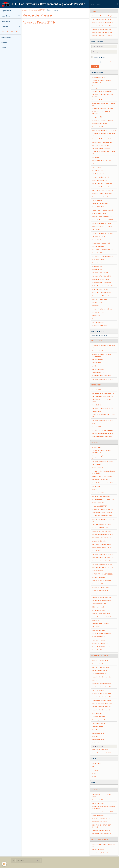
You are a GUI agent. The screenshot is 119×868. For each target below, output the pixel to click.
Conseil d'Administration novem (102, 193)
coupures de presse (99, 640)
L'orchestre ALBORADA (100, 299)
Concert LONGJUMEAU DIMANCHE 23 (104, 845)
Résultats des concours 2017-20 (103, 220)
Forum (4, 48)
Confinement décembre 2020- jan (103, 561)
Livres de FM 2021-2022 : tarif (102, 160)
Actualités (5, 26)
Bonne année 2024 (98, 127)
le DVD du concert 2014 (100, 643)
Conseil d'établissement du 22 (102, 187)
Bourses (95, 319)
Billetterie (96, 306)
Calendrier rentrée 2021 (100, 180)
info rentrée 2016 (98, 253)
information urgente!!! (100, 577)
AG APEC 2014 (97, 302)
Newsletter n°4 (97, 269)
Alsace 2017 (96, 620)
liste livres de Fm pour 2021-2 (102, 548)
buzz (94, 423)
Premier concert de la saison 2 (102, 29)
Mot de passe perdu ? (106, 62)
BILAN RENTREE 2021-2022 (101, 145)
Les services (6, 21)
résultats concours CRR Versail (102, 36)
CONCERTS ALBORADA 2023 (102, 516)
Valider (95, 67)
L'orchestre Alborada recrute (101, 480)
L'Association (6, 16)
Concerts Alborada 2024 (100, 660)
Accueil (25, 10)
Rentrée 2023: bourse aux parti (102, 390)
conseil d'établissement (100, 325)
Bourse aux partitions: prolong (102, 544)
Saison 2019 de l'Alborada (100, 590)
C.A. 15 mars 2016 (98, 259)
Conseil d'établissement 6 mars (102, 223)
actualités (97, 447)
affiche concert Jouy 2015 (101, 273)
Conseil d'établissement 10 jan (102, 100)
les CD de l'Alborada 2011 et (101, 647)
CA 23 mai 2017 (97, 240)
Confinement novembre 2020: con (103, 567)
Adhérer (95, 366)
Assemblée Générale (99, 541)
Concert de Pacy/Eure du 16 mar (103, 703)
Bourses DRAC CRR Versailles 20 (103, 190)
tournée (95, 594)
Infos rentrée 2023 (98, 373)
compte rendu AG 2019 (100, 213)
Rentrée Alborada (98, 571)
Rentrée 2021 (97, 427)
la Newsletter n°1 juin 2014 (101, 289)
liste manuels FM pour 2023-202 (102, 142)
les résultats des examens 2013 (102, 292)
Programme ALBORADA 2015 (102, 276)
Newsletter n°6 (97, 263)
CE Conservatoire (98, 322)
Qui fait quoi (96, 316)
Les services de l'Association (101, 296)
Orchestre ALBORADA (100, 506)
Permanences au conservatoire (102, 564)
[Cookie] (4, 864)
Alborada (95, 164)
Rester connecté (98, 57)
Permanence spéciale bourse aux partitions (103, 95)
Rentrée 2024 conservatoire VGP (103, 396)
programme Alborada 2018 (101, 610)
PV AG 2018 (96, 230)
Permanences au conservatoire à (103, 379)
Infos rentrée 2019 (98, 584)
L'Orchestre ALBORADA (10, 32)
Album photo (96, 763)
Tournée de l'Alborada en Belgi (102, 16)
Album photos (6, 37)
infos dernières (97, 713)
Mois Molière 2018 (98, 607)
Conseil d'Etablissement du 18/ (102, 309)
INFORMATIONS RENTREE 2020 (103, 430)
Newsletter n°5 (97, 266)
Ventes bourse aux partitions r (102, 19)
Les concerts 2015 (98, 733)
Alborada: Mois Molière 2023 (101, 496)
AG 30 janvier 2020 (98, 174)
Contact (4, 42)
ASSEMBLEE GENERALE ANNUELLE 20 (104, 104)
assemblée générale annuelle (102, 600)
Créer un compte (96, 62)
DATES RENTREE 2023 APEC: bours (104, 376)
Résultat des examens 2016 (101, 243)
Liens (94, 777)
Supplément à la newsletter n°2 (102, 283)
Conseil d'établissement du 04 (102, 139)
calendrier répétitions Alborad (102, 684)
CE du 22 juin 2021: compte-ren (102, 184)
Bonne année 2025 (98, 359)
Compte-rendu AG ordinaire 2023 (103, 91)
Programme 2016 (98, 726)
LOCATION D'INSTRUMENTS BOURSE (102, 113)
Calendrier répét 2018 (99, 723)
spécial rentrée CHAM (99, 604)
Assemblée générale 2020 (101, 587)
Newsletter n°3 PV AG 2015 (101, 279)
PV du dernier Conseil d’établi (102, 633)
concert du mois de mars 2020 (102, 581)
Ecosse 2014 (96, 736)
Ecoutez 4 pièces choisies (100, 749)
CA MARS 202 (97, 167)
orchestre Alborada (98, 77)
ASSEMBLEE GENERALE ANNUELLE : (104, 130)
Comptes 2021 (97, 117)
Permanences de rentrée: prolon (103, 408)
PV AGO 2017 (97, 627)
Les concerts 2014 (98, 740)
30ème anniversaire (99, 630)
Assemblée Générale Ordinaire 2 (103, 108)
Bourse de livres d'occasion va (102, 197)
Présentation (97, 363)
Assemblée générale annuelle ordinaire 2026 (102, 82)
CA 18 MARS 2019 (98, 207)
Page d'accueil (6, 11)
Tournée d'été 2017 (99, 236)
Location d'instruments (100, 124)
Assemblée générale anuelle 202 (103, 509)
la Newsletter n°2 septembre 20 (102, 286)
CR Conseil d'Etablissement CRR (103, 250)
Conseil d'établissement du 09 (102, 177)
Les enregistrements (99, 720)
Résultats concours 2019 (100, 203)
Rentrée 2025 (97, 405)
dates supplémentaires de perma (103, 433)
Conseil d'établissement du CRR (102, 233)
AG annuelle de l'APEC (100, 246)
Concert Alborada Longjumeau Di (103, 22)
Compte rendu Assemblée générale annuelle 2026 (104, 472)
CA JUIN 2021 (97, 157)
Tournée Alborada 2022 (100, 674)
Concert (95, 489)
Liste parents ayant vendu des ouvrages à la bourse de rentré (102, 87)
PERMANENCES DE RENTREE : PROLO (102, 401)
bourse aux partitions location (102, 538)
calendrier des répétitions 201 (102, 26)
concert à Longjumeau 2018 (101, 614)
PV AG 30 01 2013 (98, 312)
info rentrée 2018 (98, 650)
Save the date (97, 730)
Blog (94, 767)
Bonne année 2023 (98, 503)
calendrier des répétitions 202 (102, 531)
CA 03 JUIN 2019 (98, 200)
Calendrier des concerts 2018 (102, 617)
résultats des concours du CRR (102, 32)
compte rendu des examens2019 (103, 210)
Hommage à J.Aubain (99, 637)
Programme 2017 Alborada (101, 623)
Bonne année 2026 (98, 351)
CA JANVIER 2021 (98, 170)
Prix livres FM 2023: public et (101, 149)
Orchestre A (96, 486)
